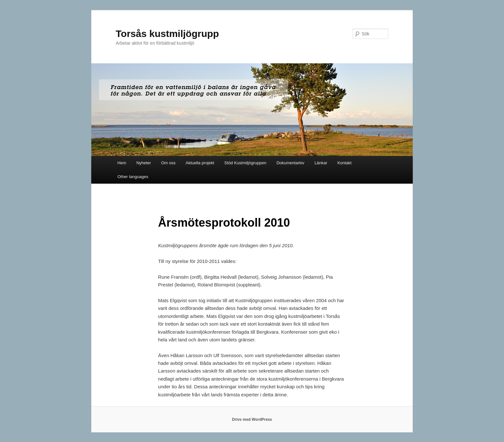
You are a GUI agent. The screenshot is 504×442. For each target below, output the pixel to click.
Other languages (133, 177)
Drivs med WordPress (252, 419)
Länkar (321, 163)
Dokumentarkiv (290, 163)
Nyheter (144, 163)
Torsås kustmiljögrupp (167, 34)
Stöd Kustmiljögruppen (245, 163)
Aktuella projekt (200, 163)
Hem (122, 163)
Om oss (168, 163)
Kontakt (345, 163)
